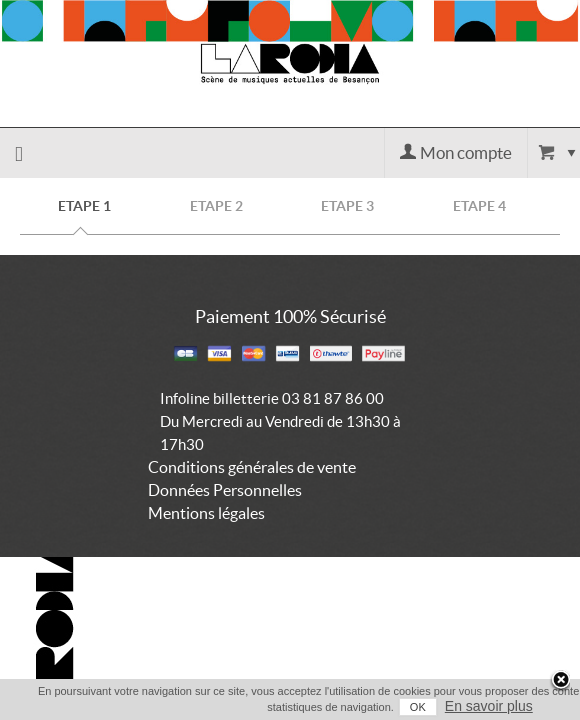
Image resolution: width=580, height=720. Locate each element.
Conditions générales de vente (252, 467)
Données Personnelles (225, 490)
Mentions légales (206, 513)
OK (390, 707)
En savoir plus (461, 706)
